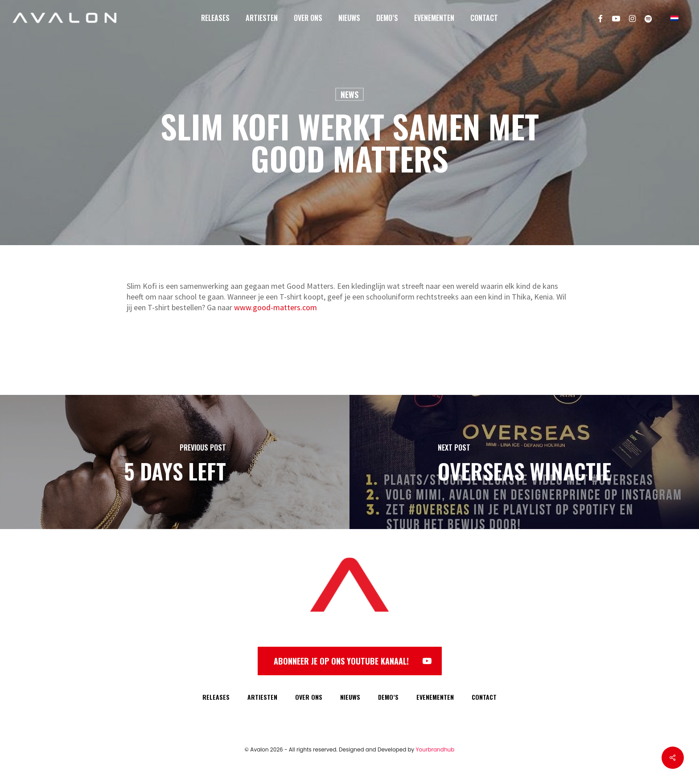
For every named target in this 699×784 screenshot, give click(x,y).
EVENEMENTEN (435, 697)
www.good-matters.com (275, 307)
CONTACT (484, 697)
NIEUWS (350, 697)
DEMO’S (388, 697)
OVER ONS (309, 697)
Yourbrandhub (435, 749)
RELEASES (216, 697)
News (349, 94)
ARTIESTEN (262, 697)
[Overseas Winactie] (524, 462)
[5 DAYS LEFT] (175, 462)
